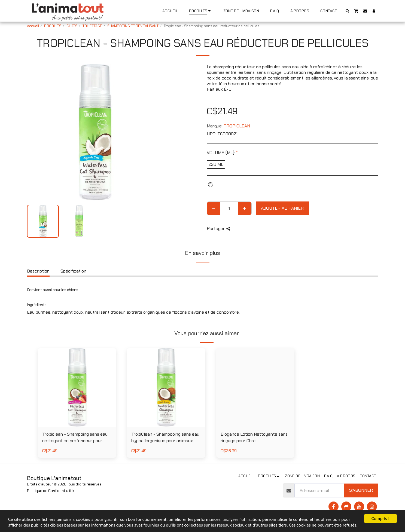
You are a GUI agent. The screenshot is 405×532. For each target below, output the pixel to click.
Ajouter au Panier (282, 208)
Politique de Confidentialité (50, 491)
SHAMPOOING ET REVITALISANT (133, 26)
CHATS (72, 26)
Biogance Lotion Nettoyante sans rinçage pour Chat (254, 438)
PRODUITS (53, 26)
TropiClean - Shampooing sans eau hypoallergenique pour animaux (165, 438)
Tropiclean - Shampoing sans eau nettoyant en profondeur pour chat (75, 438)
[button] (347, 11)
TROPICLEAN (237, 126)
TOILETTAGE (92, 26)
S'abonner (361, 490)
